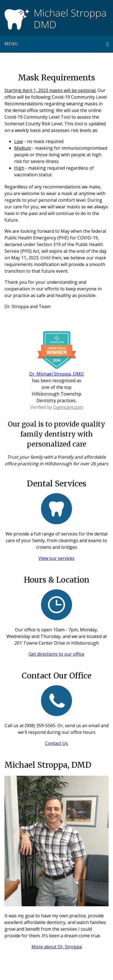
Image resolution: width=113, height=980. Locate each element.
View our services (56, 558)
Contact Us (56, 743)
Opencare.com (68, 407)
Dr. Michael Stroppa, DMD (56, 374)
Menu (11, 44)
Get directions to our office (56, 654)
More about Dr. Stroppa (57, 947)
